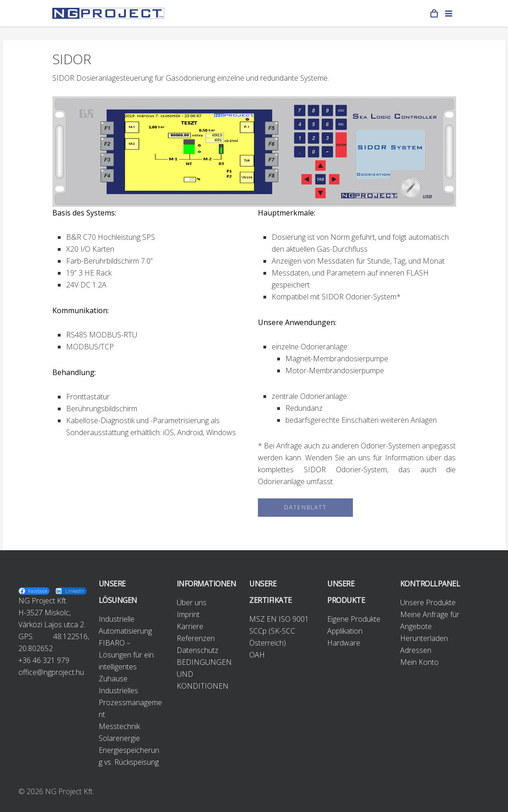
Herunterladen (424, 638)
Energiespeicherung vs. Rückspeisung (129, 756)
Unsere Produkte (428, 602)
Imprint (188, 614)
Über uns (192, 602)
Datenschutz (198, 650)
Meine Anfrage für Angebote (430, 620)
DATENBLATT (305, 507)
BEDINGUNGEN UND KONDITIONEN (204, 674)
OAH (257, 655)
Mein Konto (419, 662)
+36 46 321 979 (44, 660)
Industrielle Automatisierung (125, 625)
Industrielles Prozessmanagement (130, 702)
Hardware (344, 643)
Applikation (345, 631)
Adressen (416, 650)
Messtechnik (119, 726)
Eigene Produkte (354, 619)
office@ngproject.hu (51, 672)
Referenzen (196, 638)
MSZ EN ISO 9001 (279, 619)
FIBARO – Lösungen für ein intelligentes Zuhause (126, 661)
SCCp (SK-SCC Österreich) (272, 637)
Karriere (190, 626)
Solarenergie (119, 738)
